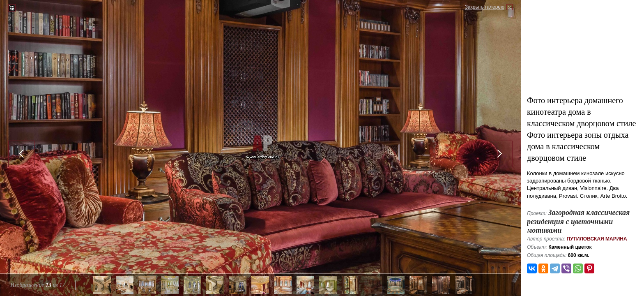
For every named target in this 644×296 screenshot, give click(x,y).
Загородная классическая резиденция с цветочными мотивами (578, 221)
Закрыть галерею (485, 7)
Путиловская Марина (597, 239)
